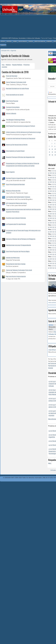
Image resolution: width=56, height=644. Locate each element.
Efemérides (49, 41)
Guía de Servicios (23, 41)
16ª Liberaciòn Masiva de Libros (16, 203)
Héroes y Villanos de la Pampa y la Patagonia (21, 239)
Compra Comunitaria (13, 107)
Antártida (9, 41)
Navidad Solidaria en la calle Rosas (17, 89)
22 (52, 152)
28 (50, 155)
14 (49, 149)
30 (55, 155)
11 (53, 173)
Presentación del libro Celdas (16, 264)
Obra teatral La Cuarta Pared (15, 151)
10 (51, 173)
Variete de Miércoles (13, 258)
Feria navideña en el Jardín (15, 95)
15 (52, 149)
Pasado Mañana (17, 65)
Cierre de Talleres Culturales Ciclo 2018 (19, 270)
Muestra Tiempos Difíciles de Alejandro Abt (20, 157)
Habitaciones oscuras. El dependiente (18, 245)
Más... (50, 463)
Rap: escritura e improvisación (16, 277)
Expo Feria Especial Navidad (15, 185)
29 (52, 155)
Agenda (15, 41)
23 (55, 152)
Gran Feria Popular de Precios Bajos (18, 252)
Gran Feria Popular (12, 101)
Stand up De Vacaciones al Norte (17, 145)
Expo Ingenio (10, 172)
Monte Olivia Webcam (40, 41)
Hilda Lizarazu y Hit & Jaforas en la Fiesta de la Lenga (23, 132)
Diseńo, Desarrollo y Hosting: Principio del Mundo (16, 484)
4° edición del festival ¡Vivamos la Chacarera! (21, 139)
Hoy (3, 65)
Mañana (8, 65)
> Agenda (13, 51)
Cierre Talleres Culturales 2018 (16, 82)
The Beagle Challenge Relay (15, 120)
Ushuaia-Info (5, 51)
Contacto (3, 45)
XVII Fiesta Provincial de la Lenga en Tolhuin (20, 126)
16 (55, 149)
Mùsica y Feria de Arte (13, 191)
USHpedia (31, 41)
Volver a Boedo (11, 114)
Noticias (3, 41)
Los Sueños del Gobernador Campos (18, 197)
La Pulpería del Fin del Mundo (16, 224)
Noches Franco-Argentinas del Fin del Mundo (21, 178)
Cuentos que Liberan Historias (16, 218)
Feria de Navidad (12, 76)
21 (49, 152)
